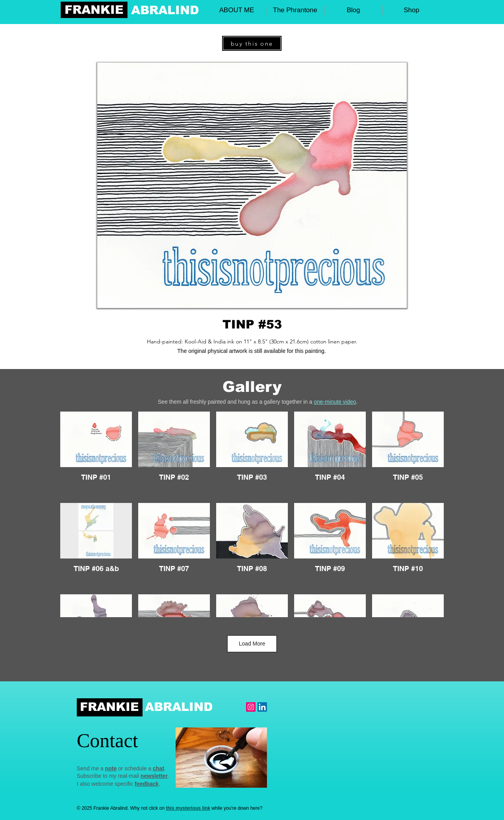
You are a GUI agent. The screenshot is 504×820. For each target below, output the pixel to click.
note (111, 768)
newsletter (154, 776)
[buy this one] (252, 43)
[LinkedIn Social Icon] (262, 707)
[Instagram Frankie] (251, 707)
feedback (147, 784)
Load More (252, 644)
